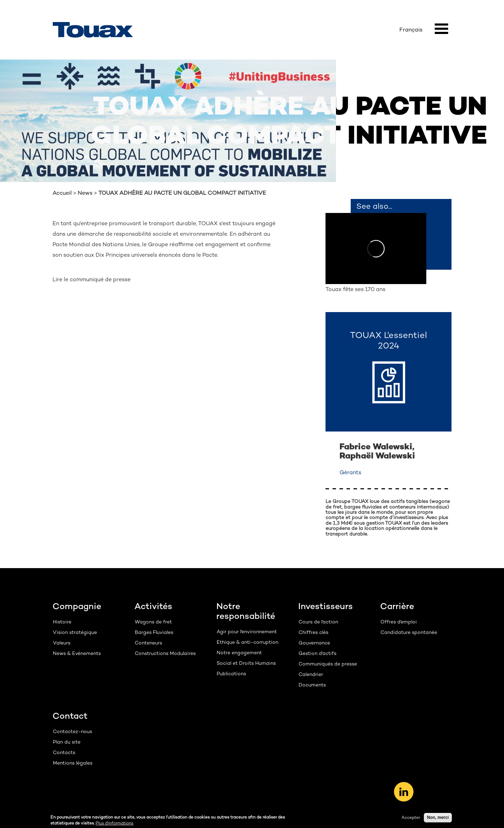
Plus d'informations (114, 824)
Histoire (62, 622)
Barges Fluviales (154, 632)
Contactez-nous (72, 731)
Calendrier (311, 674)
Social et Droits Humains (246, 663)
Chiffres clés (313, 632)
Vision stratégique (75, 632)
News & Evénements (77, 653)
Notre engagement (239, 653)
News (85, 193)
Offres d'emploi (399, 622)
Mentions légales (73, 763)
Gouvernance (314, 643)
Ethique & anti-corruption (247, 642)
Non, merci (438, 819)
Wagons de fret (153, 622)
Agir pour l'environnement (247, 632)
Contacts (64, 752)
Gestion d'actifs (317, 653)
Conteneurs (148, 643)
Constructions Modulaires (165, 653)
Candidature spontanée (409, 632)
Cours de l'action (318, 622)
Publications (231, 674)
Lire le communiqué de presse (92, 279)
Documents (312, 685)
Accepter (411, 819)
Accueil (62, 193)
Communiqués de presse (328, 664)
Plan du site (67, 742)
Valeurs (62, 643)
